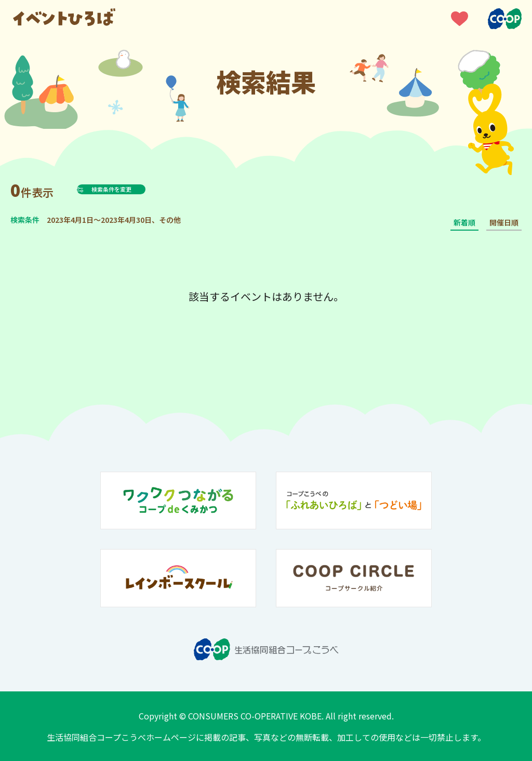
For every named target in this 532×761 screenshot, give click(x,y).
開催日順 (504, 222)
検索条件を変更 (137, 189)
